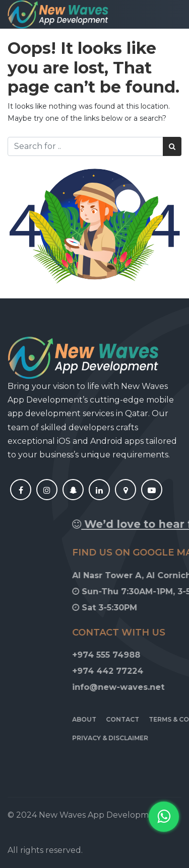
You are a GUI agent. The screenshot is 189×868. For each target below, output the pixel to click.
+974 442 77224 (141, 671)
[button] (164, 817)
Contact (156, 719)
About (118, 719)
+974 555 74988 (140, 655)
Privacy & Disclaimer (144, 738)
